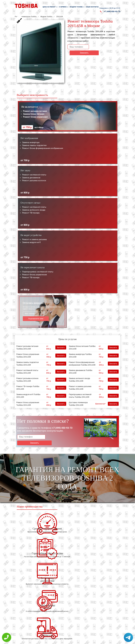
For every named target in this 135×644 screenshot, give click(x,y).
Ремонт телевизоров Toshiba (26, 17)
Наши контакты (92, 7)
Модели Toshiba (76, 7)
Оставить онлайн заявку (83, 629)
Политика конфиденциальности (57, 640)
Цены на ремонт (49, 7)
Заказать (101, 47)
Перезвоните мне (34, 319)
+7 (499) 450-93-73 (112, 11)
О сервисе (63, 7)
